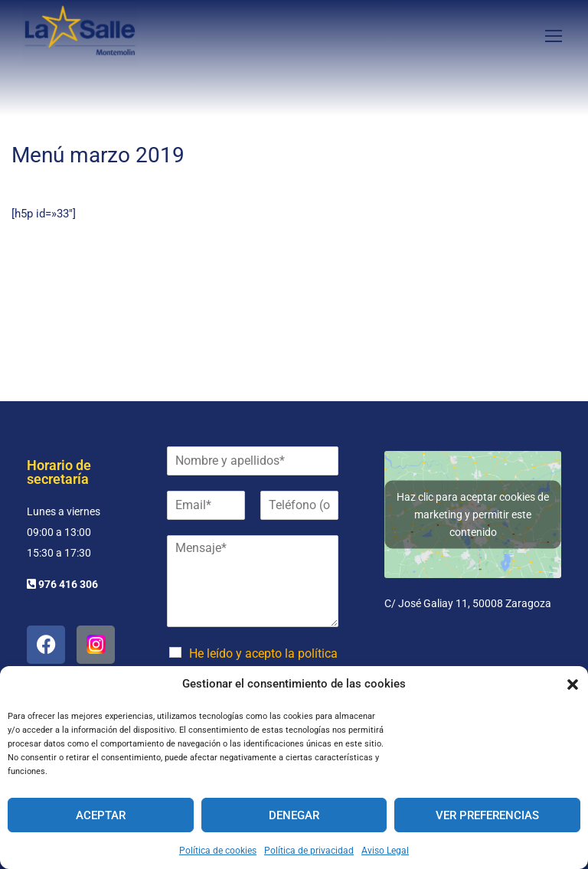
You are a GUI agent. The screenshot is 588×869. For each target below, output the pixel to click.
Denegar (294, 815)
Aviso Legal (385, 851)
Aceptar (101, 815)
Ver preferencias (487, 815)
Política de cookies (218, 851)
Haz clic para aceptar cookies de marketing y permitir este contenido (473, 514)
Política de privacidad (309, 851)
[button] (573, 684)
